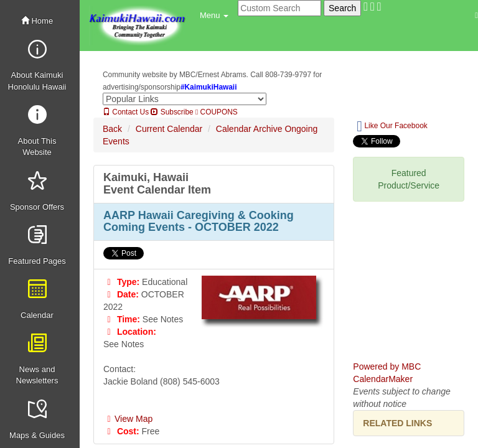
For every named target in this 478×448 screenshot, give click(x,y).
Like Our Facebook (392, 126)
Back (112, 129)
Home (37, 21)
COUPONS (217, 112)
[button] (214, 16)
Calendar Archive (249, 129)
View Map (128, 419)
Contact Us (126, 112)
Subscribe (172, 112)
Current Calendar (169, 129)
